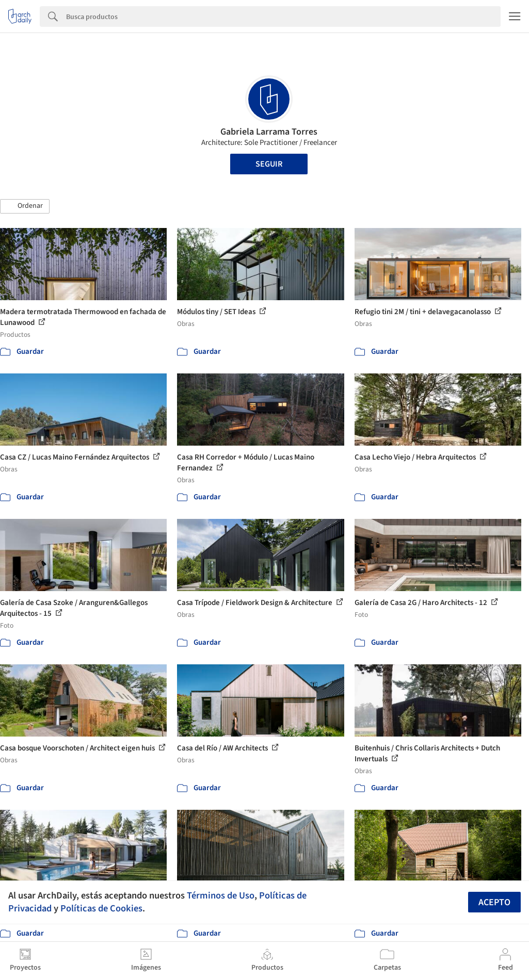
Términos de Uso (221, 895)
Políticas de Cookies (101, 908)
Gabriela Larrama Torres (269, 132)
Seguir (269, 164)
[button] (25, 206)
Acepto (494, 902)
